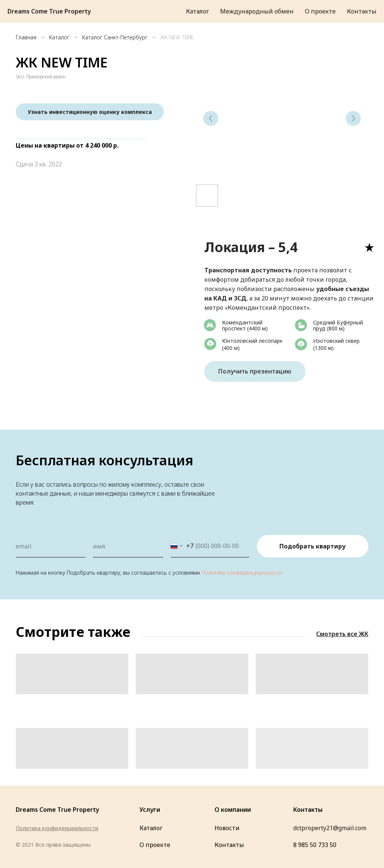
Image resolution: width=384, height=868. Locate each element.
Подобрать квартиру (313, 546)
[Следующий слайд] (353, 118)
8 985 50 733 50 (315, 845)
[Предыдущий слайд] (211, 118)
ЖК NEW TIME (177, 37)
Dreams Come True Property (58, 810)
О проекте (155, 845)
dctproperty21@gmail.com (330, 828)
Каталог (59, 37)
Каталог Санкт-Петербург (115, 37)
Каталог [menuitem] (197, 11)
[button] (90, 112)
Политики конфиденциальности (241, 573)
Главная (26, 37)
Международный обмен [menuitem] (257, 11)
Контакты (229, 845)
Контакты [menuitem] (362, 11)
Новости (227, 828)
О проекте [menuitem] (320, 11)
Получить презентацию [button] (259, 371)
